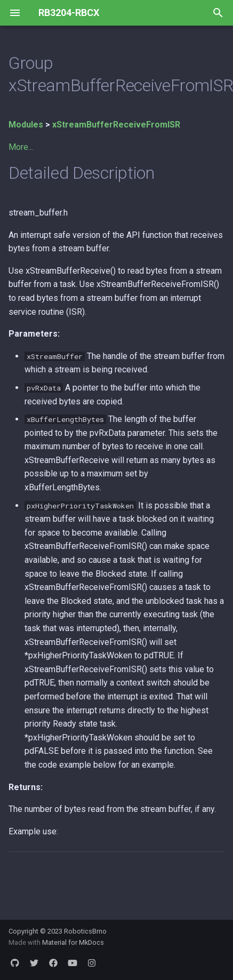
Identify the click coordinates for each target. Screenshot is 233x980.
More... (21, 147)
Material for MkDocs (73, 942)
